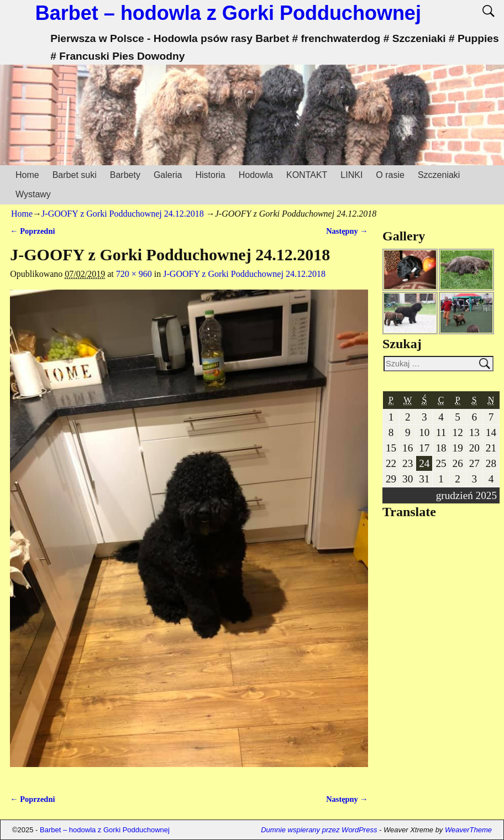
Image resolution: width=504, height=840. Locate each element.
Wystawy (33, 194)
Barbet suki (75, 175)
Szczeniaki (439, 175)
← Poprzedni (32, 231)
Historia (210, 175)
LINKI (351, 175)
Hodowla (256, 175)
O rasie (390, 175)
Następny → (347, 231)
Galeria (168, 175)
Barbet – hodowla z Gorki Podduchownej (228, 13)
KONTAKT (307, 175)
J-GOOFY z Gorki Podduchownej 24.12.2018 (123, 214)
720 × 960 (134, 274)
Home (27, 175)
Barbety (125, 175)
